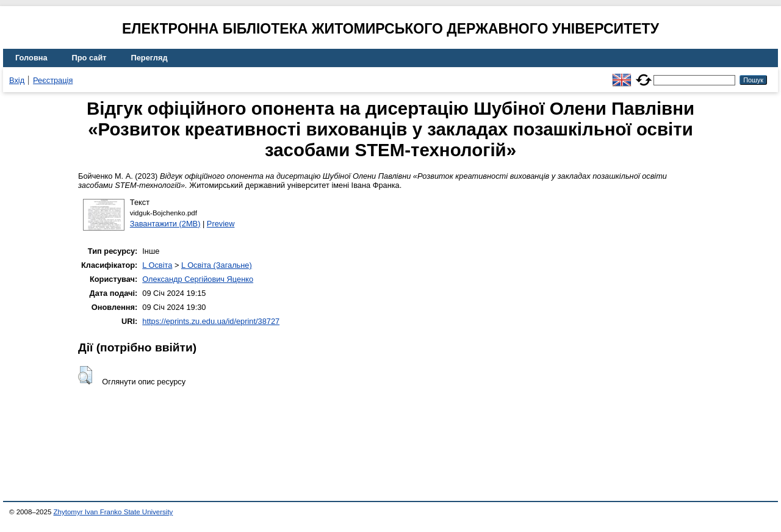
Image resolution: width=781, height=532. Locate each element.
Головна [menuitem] (31, 58)
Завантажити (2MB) (165, 224)
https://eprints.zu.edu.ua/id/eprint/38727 (211, 321)
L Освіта (157, 265)
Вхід (17, 80)
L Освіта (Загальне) (217, 265)
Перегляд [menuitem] (149, 58)
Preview (221, 224)
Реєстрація (53, 80)
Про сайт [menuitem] (89, 58)
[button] (85, 375)
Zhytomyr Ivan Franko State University (113, 512)
